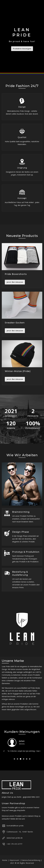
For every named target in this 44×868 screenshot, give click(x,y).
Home (5, 860)
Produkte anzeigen (22, 49)
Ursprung (22, 168)
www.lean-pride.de (15, 838)
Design (22, 107)
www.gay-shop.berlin (17, 810)
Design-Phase (21, 532)
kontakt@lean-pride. (15, 826)
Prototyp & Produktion (26, 552)
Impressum (14, 860)
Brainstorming (21, 512)
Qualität (22, 137)
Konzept (22, 198)
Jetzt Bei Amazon (15, 282)
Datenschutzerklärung (31, 860)
